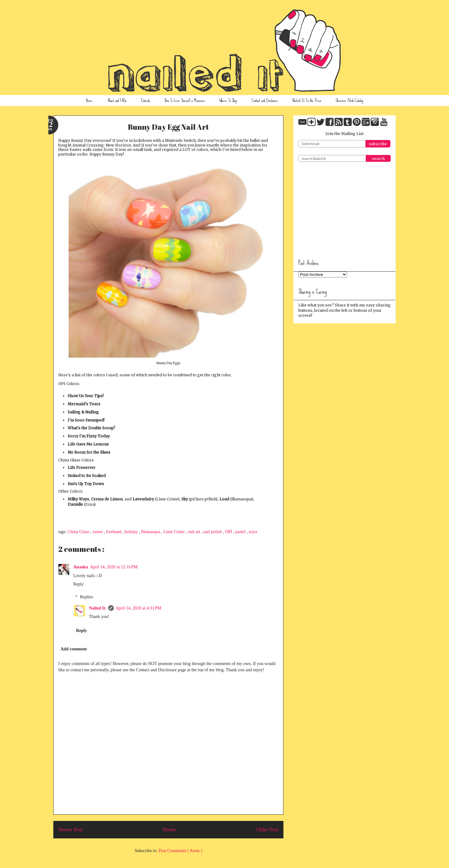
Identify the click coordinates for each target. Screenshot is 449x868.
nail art (195, 532)
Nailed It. (98, 608)
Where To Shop (228, 100)
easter (98, 532)
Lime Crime (175, 532)
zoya (253, 532)
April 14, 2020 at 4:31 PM (138, 608)
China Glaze (79, 532)
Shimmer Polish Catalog (349, 100)
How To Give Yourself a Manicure (185, 100)
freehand (114, 532)
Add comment (74, 649)
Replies (86, 597)
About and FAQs (117, 100)
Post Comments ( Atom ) (180, 851)
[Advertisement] (345, 208)
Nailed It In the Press (307, 100)
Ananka (81, 567)
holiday (132, 532)
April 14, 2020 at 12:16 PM (114, 567)
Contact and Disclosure (265, 100)
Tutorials (145, 100)
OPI (229, 532)
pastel (241, 532)
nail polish (213, 532)
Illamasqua (151, 532)
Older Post (267, 829)
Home (89, 100)
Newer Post (70, 829)
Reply (78, 584)
